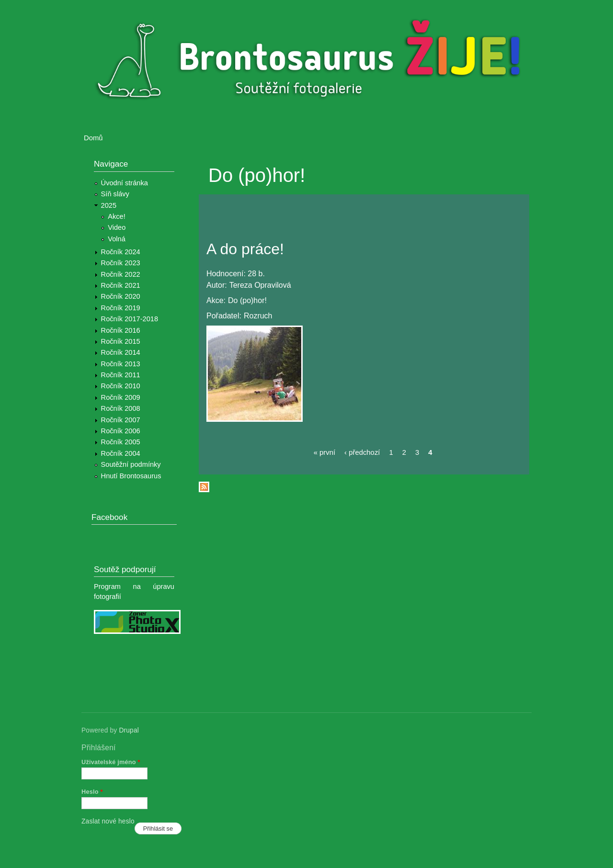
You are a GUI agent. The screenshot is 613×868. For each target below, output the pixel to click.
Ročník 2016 (121, 330)
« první (324, 452)
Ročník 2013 (121, 364)
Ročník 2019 (121, 308)
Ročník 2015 (121, 341)
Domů (93, 138)
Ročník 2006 (121, 431)
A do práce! (245, 249)
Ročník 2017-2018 (130, 319)
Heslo (92, 792)
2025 (109, 205)
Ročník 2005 (121, 442)
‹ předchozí (362, 452)
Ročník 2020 (121, 296)
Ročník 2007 (121, 420)
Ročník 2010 (121, 386)
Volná (117, 239)
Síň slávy (115, 194)
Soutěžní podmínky (131, 464)
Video (117, 227)
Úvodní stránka (125, 183)
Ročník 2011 (121, 375)
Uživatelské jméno (111, 762)
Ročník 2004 (121, 453)
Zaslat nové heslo (108, 821)
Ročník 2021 (121, 285)
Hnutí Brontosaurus (131, 476)
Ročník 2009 (121, 397)
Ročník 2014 (121, 352)
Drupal (129, 730)
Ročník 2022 (121, 274)
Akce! (117, 216)
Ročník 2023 (121, 263)
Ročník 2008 (121, 408)
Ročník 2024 (121, 252)
